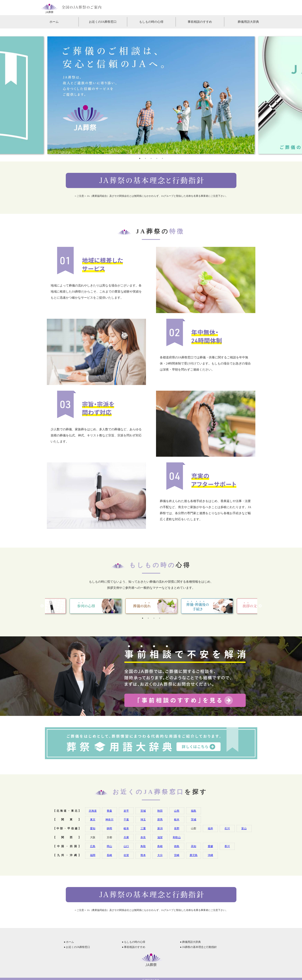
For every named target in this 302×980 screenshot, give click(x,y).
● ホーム (69, 942)
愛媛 (210, 846)
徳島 (177, 846)
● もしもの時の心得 (134, 942)
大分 (160, 855)
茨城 (194, 819)
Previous (42, 606)
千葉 (126, 819)
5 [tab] (162, 158)
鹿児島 (194, 855)
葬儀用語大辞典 (248, 22)
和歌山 (177, 837)
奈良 (143, 837)
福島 (194, 811)
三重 (143, 828)
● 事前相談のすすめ (134, 947)
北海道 (93, 811)
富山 (244, 828)
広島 (93, 846)
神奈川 (109, 819)
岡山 (109, 846)
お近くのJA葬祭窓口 (103, 22)
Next (260, 606)
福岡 (93, 855)
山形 (177, 811)
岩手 (126, 811)
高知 (194, 846)
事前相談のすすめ (200, 22)
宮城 (143, 811)
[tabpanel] (151, 95)
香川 (227, 846)
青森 (109, 811)
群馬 (160, 819)
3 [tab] (151, 158)
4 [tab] (157, 158)
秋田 (160, 811)
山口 (126, 846)
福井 (210, 828)
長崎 (109, 855)
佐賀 (126, 855)
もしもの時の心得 (151, 22)
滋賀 (160, 837)
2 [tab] (145, 158)
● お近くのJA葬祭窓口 (77, 947)
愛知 (93, 828)
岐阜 (126, 828)
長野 (177, 828)
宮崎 (177, 855)
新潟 (160, 828)
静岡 (109, 828)
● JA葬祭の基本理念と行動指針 (198, 947)
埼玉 (143, 819)
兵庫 (126, 837)
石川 (227, 828)
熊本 (143, 855)
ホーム (54, 22)
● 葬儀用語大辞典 (190, 942)
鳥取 (143, 846)
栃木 (177, 819)
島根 (160, 846)
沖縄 (210, 855)
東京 (93, 819)
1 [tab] (140, 158)
